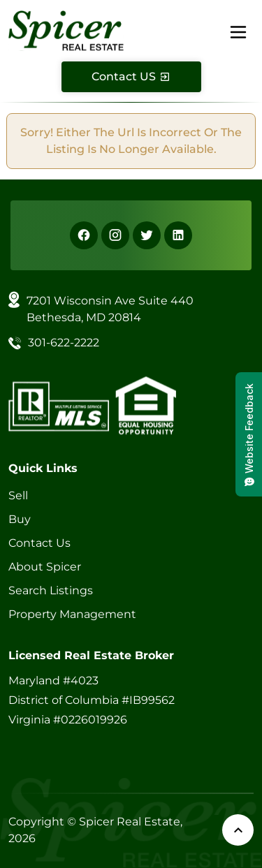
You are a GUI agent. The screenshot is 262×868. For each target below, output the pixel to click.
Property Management (72, 614)
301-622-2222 (64, 343)
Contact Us (39, 543)
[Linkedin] (178, 235)
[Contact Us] (131, 77)
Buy (20, 519)
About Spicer (45, 567)
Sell (18, 495)
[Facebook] (84, 235)
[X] (147, 235)
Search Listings (51, 590)
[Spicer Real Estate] (66, 30)
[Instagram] (115, 235)
